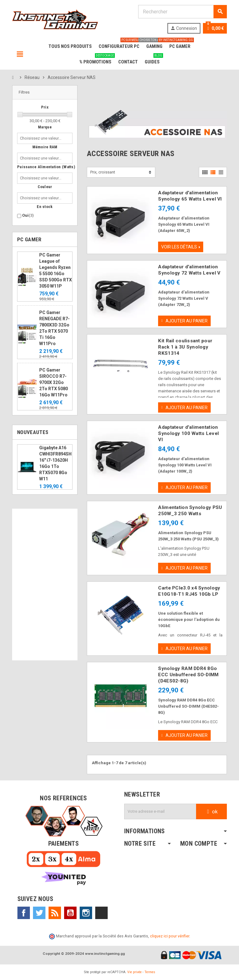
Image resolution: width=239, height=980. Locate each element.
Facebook (24, 913)
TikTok (101, 913)
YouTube (70, 913)
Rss (55, 913)
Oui (28, 215)
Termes (150, 972)
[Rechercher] (182, 12)
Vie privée (134, 972)
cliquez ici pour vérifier (170, 936)
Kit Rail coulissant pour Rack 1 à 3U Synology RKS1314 (185, 347)
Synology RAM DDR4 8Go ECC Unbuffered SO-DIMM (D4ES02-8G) (188, 675)
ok (211, 812)
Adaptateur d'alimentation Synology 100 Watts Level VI (188, 434)
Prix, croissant (103, 172)
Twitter (39, 913)
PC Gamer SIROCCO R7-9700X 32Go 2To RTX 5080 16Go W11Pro (54, 382)
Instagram (86, 913)
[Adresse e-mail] (160, 812)
